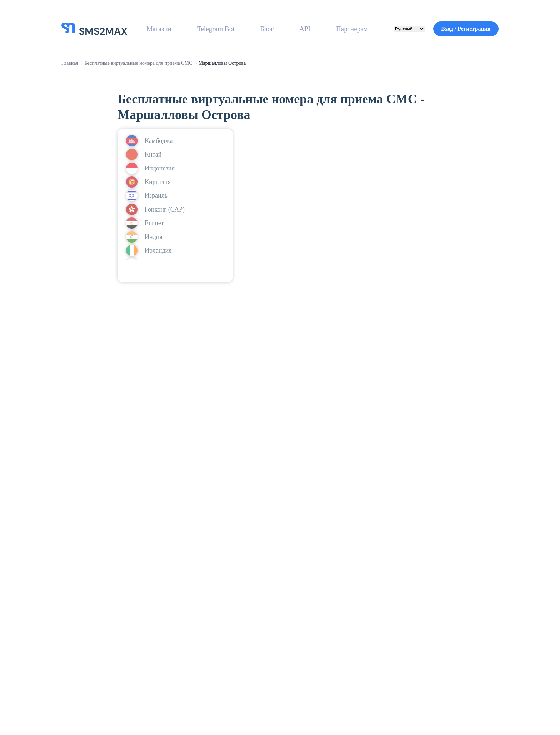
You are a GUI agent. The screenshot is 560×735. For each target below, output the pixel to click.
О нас (237, 615)
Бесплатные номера (259, 630)
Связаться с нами (427, 615)
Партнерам (344, 29)
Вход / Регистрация (461, 29)
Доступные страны (258, 672)
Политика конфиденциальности (450, 708)
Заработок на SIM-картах (345, 601)
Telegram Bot (216, 29)
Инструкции (418, 630)
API (300, 29)
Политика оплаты (426, 658)
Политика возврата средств (442, 644)
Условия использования (362, 708)
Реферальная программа (344, 615)
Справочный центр (428, 601)
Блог (266, 29)
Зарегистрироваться (200, 527)
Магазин (161, 29)
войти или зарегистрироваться (175, 285)
